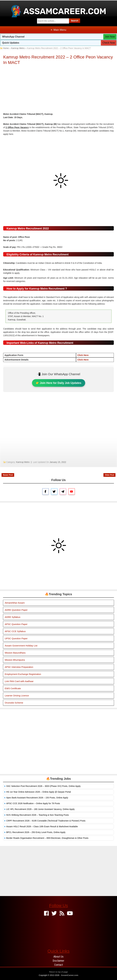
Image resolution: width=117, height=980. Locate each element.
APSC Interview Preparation (19, 667)
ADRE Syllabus (13, 617)
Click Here (83, 355)
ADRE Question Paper (16, 610)
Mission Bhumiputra (15, 660)
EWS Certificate (13, 688)
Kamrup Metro (18, 48)
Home (6, 48)
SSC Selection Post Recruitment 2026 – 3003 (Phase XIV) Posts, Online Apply (43, 786)
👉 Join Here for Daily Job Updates (59, 383)
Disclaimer (58, 961)
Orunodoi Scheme (14, 703)
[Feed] (62, 913)
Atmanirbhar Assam (15, 603)
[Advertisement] (58, 90)
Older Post (109, 475)
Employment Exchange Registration (23, 674)
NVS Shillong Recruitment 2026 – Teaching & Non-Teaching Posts (38, 815)
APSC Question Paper (16, 624)
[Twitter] (54, 913)
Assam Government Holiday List (21, 646)
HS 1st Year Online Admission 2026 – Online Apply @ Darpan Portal (39, 792)
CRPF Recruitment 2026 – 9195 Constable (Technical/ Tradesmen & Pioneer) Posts (46, 821)
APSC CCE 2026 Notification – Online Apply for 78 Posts (33, 803)
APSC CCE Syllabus (15, 631)
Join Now (110, 37)
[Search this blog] (53, 21)
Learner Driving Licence (17, 696)
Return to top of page (58, 972)
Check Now (109, 43)
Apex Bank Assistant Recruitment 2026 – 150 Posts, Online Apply (37, 798)
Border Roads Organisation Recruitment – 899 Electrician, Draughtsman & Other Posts (47, 838)
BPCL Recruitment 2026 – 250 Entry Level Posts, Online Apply (36, 832)
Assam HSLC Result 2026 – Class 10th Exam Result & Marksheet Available (42, 826)
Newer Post (8, 475)
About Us (58, 957)
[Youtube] (70, 913)
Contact (59, 965)
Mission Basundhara (15, 653)
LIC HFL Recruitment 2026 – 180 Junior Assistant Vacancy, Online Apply (40, 809)
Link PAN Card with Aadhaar (19, 681)
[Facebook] (46, 913)
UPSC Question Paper (16, 638)
